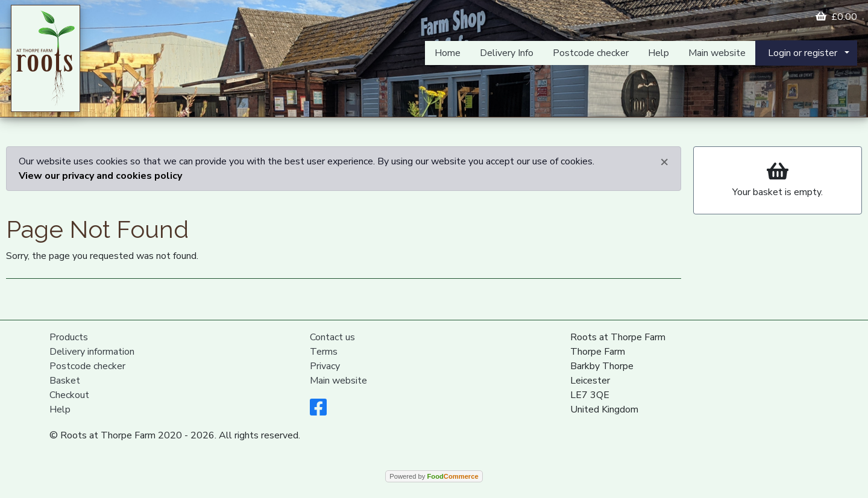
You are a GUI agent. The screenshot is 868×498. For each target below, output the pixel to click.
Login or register (803, 53)
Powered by (434, 476)
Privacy (325, 366)
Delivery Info (507, 53)
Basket (65, 381)
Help (659, 53)
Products (69, 337)
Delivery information (92, 352)
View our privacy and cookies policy (100, 176)
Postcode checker (591, 53)
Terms (324, 352)
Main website (717, 53)
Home (448, 53)
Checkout (69, 395)
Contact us (332, 337)
